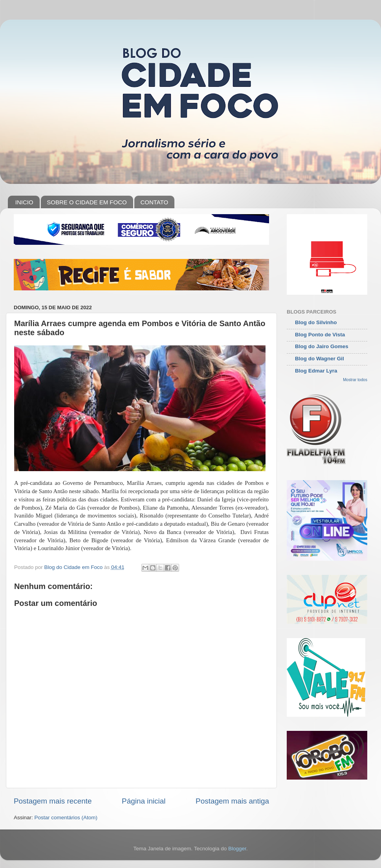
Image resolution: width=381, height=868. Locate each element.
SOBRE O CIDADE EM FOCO (87, 202)
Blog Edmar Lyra (316, 371)
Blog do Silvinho (316, 322)
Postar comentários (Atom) (66, 818)
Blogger (237, 849)
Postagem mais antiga (232, 801)
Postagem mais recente (53, 801)
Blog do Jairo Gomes (322, 346)
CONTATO (154, 202)
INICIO (24, 202)
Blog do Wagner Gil (320, 359)
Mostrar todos (355, 380)
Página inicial (144, 801)
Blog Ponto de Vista (320, 335)
